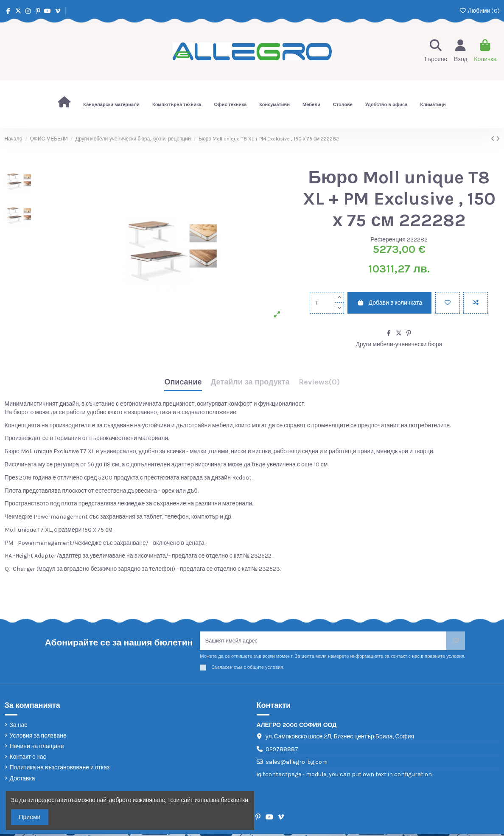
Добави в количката (389, 303)
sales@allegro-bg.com (297, 764)
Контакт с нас (28, 759)
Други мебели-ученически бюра (399, 344)
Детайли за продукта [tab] (250, 382)
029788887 (282, 751)
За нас (19, 727)
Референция (388, 240)
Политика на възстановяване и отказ (60, 770)
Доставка (22, 781)
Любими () (479, 11)
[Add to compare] (476, 303)
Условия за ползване (38, 738)
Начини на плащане (37, 748)
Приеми (30, 817)
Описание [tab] (183, 382)
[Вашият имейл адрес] (323, 642)
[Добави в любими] (448, 303)
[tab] (319, 384)
